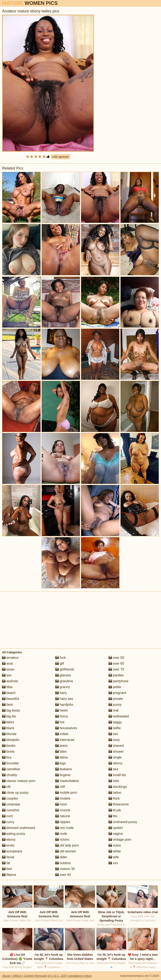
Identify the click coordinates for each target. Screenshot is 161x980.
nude (61, 834)
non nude (64, 828)
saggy (115, 722)
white (115, 851)
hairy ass (64, 699)
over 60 (116, 663)
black (8, 728)
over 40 (63, 875)
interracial (65, 740)
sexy (114, 740)
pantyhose (118, 681)
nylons (62, 840)
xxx (113, 863)
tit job (115, 810)
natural (63, 816)
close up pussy (15, 793)
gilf (60, 663)
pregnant (117, 693)
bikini (8, 722)
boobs (9, 746)
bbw (7, 687)
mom (61, 804)
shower (116, 752)
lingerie (63, 775)
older (61, 857)
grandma (64, 681)
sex (113, 734)
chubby (10, 775)
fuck (61, 658)
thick (114, 798)
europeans (12, 851)
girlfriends (65, 669)
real (114, 710)
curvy (8, 822)
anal (7, 663)
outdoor (63, 863)
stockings (118, 787)
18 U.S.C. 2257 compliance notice (69, 976)
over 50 (116, 658)
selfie (115, 728)
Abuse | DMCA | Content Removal (24, 976)
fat (6, 863)
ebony (9, 840)
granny (63, 687)
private (116, 699)
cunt (7, 816)
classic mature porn (19, 781)
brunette (10, 763)
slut (113, 769)
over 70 (116, 669)
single (115, 757)
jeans (62, 746)
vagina (116, 834)
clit (6, 787)
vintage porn (120, 840)
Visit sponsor (61, 157)
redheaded (119, 716)
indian (62, 734)
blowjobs (11, 740)
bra (7, 757)
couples (10, 798)
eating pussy (14, 834)
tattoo (115, 793)
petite (115, 687)
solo (114, 781)
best (7, 705)
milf (60, 787)
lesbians (64, 769)
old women (66, 851)
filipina (9, 875)
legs (61, 763)
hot (60, 722)
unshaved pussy (123, 822)
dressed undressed (19, 828)
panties (116, 675)
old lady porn (67, 845)
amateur (10, 658)
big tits (9, 716)
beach (9, 693)
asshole (10, 681)
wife (114, 857)
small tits (117, 775)
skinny (116, 763)
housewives (66, 728)
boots (8, 752)
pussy (115, 705)
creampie (11, 804)
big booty (11, 710)
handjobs (64, 705)
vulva (115, 845)
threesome (119, 804)
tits (113, 816)
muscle (63, 810)
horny (62, 716)
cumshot (11, 810)
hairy (61, 693)
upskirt (116, 828)
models (63, 798)
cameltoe (11, 769)
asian (8, 669)
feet (7, 869)
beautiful (11, 699)
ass (7, 675)
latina (62, 757)
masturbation (67, 781)
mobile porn (66, 793)
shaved (116, 746)
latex (61, 752)
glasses (63, 675)
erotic (8, 845)
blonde (9, 734)
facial (8, 857)
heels (62, 710)
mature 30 (65, 869)
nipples (63, 822)
